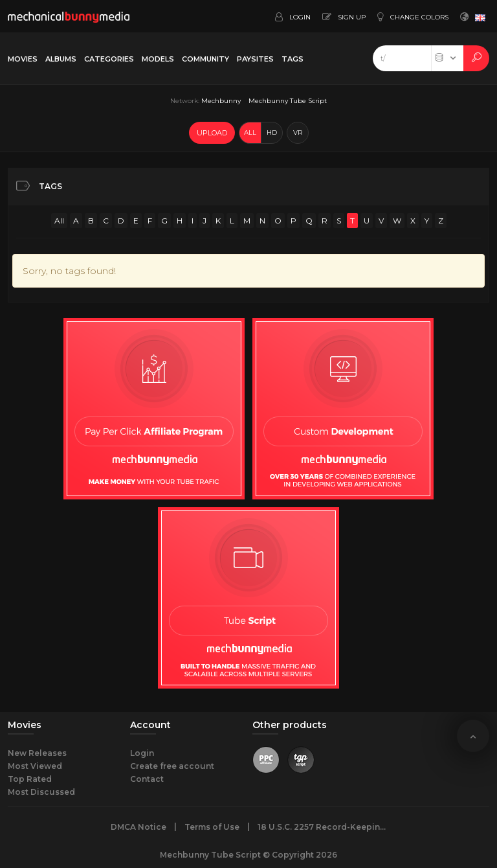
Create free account (172, 766)
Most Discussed (41, 792)
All (59, 221)
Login (142, 753)
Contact (147, 779)
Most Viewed (35, 766)
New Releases (37, 753)
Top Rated (30, 779)
